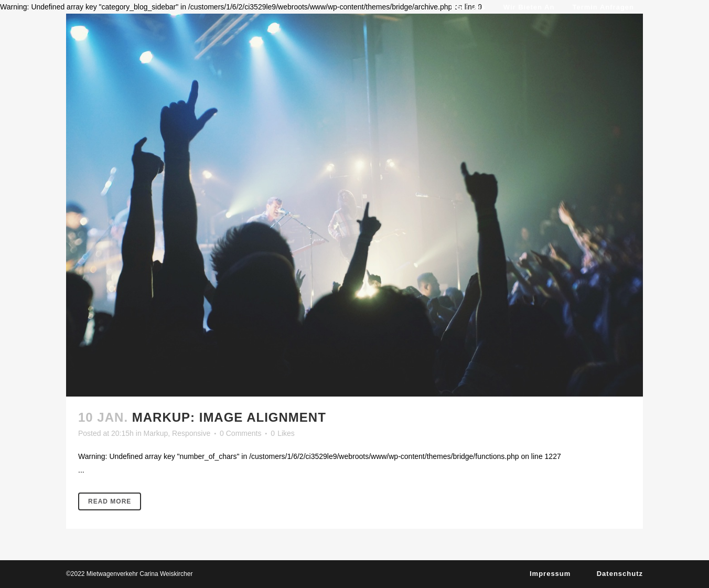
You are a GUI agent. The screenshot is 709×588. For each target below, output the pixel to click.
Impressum (550, 574)
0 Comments (240, 433)
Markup (156, 433)
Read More (110, 501)
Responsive (191, 433)
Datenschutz (620, 574)
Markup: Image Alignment (229, 417)
